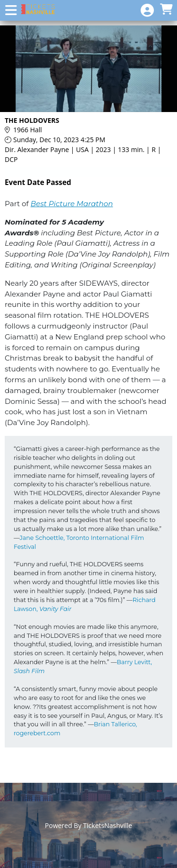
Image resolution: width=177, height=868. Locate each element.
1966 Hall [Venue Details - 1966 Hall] (28, 130)
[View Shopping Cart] (166, 10)
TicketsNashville (108, 825)
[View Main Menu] (11, 11)
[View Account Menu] (147, 11)
